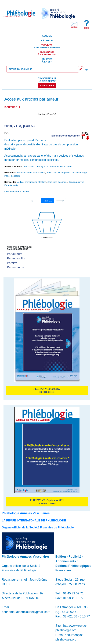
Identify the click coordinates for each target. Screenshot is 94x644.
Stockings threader (57, 182)
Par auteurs (15, 254)
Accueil (47, 36)
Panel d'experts (12, 176)
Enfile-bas (51, 173)
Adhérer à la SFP (47, 60)
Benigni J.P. (43, 166)
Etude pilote (64, 173)
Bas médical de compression (31, 173)
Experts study (11, 185)
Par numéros (15, 267)
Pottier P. (55, 166)
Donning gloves (76, 182)
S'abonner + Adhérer (47, 46)
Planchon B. (66, 166)
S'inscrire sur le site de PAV (47, 80)
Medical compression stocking (31, 182)
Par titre (12, 263)
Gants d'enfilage (79, 173)
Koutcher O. (30, 166)
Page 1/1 (48, 201)
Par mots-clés (16, 258)
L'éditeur (47, 40)
